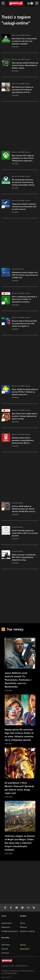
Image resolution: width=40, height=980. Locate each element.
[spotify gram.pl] (23, 908)
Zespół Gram (7, 923)
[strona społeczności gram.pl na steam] (29, 908)
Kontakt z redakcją (27, 931)
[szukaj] (3, 3)
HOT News (6, 945)
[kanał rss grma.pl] (34, 908)
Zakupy (23, 945)
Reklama (24, 927)
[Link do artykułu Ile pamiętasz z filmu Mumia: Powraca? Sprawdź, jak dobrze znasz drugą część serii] (20, 773)
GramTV (5, 949)
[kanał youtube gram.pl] (17, 908)
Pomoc (23, 923)
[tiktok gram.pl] (6, 908)
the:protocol (25, 949)
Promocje (5, 953)
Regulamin (6, 927)
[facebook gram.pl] (11, 908)
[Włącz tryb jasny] (30, 3)
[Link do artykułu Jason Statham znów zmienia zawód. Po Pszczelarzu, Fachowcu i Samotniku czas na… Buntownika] (20, 665)
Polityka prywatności (10, 931)
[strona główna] (16, 3)
